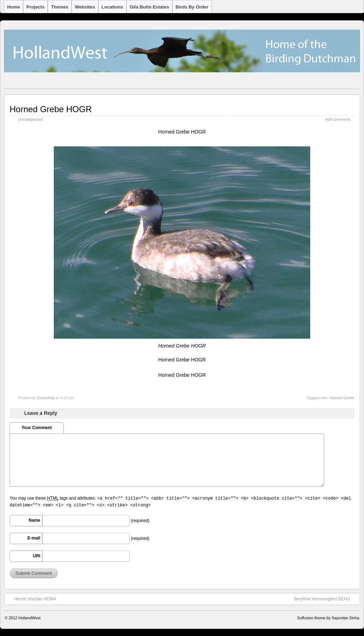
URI (37, 556)
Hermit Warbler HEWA (32, 599)
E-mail (34, 538)
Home (14, 7)
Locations (112, 7)
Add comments (338, 119)
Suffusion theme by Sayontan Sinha (328, 618)
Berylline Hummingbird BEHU (326, 599)
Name (34, 520)
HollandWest (30, 618)
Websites (85, 7)
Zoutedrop (46, 398)
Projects (35, 7)
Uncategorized (31, 119)
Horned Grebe (342, 398)
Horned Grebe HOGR (51, 109)
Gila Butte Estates (149, 7)
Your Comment (37, 428)
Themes (60, 7)
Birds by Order (192, 7)
